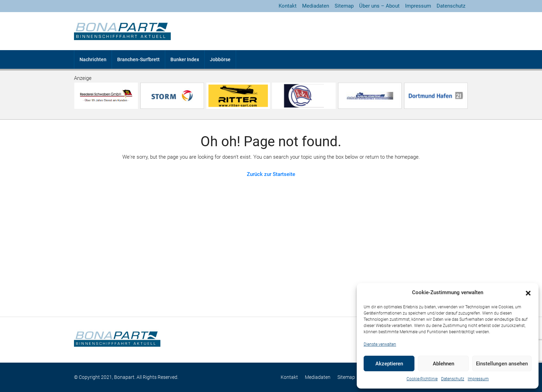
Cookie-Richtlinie (422, 379)
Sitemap (344, 6)
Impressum (478, 379)
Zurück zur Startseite (271, 174)
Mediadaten (316, 6)
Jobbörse (220, 59)
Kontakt (288, 6)
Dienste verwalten (380, 344)
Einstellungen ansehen (502, 364)
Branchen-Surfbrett (138, 59)
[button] (528, 293)
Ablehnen (443, 364)
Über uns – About (379, 6)
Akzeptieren (389, 364)
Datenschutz (453, 379)
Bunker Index (185, 59)
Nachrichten (93, 59)
